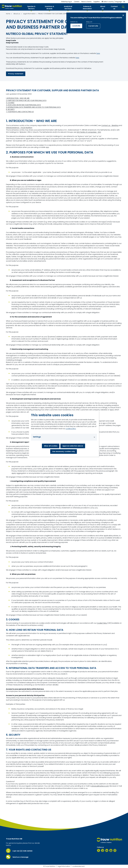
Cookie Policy (102, 623)
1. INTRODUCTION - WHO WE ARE (18, 98)
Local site (76, 26)
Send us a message (20, 857)
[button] (31, 8)
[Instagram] (115, 850)
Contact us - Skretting (110, 125)
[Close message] (123, 15)
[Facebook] (103, 850)
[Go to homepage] (12, 7)
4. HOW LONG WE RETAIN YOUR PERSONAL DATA (23, 105)
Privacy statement (16, 74)
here (98, 53)
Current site (93, 26)
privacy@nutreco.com (100, 786)
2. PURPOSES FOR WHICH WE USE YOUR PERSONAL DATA (26, 101)
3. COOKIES (10, 103)
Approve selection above (73, 446)
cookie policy (71, 429)
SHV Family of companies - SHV (89, 132)
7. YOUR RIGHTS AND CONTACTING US (20, 112)
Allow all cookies (51, 446)
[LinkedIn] (107, 850)
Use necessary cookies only (64, 451)
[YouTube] (111, 850)
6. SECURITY (10, 109)
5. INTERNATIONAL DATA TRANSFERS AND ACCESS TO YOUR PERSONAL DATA (33, 107)
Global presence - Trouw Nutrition (19, 128)
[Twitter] (99, 850)
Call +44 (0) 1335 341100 (22, 851)
